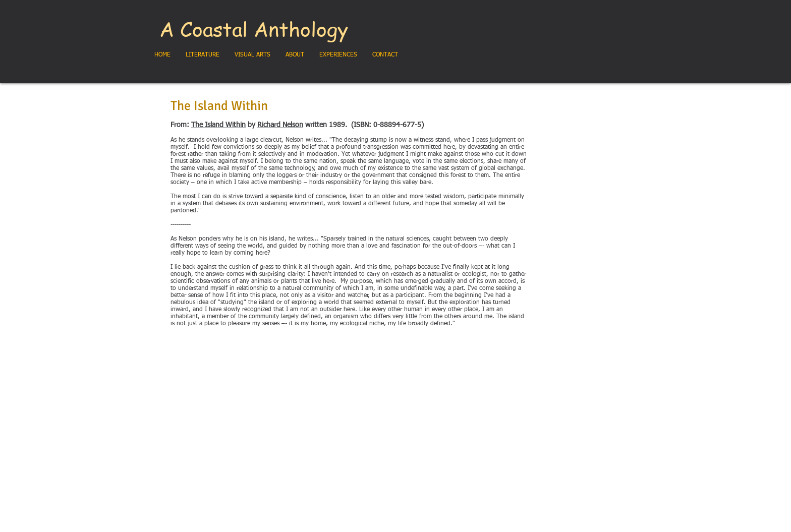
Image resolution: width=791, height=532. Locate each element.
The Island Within (218, 125)
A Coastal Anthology (254, 28)
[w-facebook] (604, 410)
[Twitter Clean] (619, 410)
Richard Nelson (280, 125)
